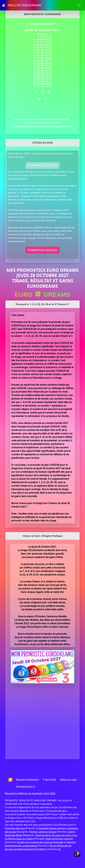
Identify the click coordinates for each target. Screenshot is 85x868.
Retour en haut (68, 779)
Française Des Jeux (15, 828)
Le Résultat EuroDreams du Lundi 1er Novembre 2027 (42, 126)
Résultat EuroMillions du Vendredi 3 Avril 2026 (30, 793)
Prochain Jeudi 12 (25, 786)
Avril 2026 (51, 779)
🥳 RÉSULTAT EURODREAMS (22, 5)
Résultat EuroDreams (28, 779)
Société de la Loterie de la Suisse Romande (40, 842)
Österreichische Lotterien (59, 839)
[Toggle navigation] (79, 5)
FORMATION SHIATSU (42, 24)
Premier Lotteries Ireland (42, 832)
